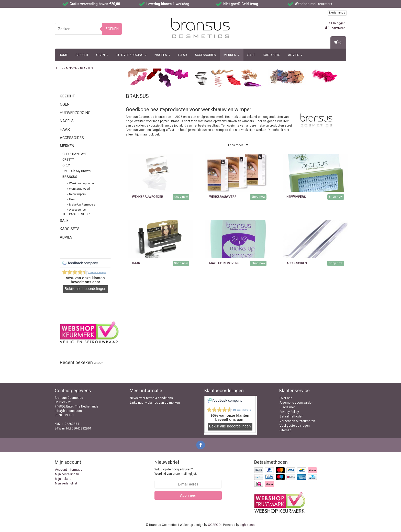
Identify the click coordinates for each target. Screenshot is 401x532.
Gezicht (82, 55)
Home (63, 55)
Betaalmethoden (291, 416)
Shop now (181, 197)
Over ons (286, 398)
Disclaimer (287, 407)
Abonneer (188, 495)
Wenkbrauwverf (80, 189)
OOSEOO (214, 525)
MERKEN (232, 55)
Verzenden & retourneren (297, 421)
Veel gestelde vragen (295, 426)
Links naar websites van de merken (155, 403)
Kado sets (272, 55)
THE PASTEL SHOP (76, 214)
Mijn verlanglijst (66, 483)
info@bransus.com (68, 411)
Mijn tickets (63, 479)
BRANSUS (87, 68)
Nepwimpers (77, 194)
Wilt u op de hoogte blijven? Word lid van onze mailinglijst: (176, 472)
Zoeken (112, 29)
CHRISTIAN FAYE (75, 154)
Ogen (102, 55)
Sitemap (285, 430)
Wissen (99, 363)
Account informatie (69, 470)
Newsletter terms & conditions (151, 398)
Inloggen (337, 23)
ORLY (66, 165)
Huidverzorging (131, 55)
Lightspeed (248, 525)
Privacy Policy (289, 412)
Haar (182, 55)
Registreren (335, 28)
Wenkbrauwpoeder (82, 183)
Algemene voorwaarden (296, 403)
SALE (251, 55)
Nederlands (337, 13)
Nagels (162, 55)
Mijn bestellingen (67, 474)
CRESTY (68, 159)
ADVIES (295, 55)
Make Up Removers (82, 205)
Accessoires (205, 55)
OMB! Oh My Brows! (77, 171)
